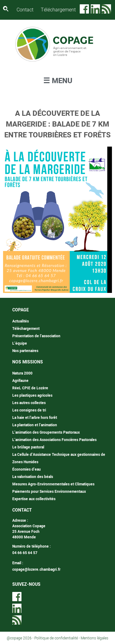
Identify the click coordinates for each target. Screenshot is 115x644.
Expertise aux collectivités (34, 499)
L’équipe (20, 343)
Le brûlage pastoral (28, 447)
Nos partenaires (25, 351)
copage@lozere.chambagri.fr (36, 569)
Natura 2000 (22, 373)
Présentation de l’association (36, 336)
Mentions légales (94, 638)
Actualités (21, 321)
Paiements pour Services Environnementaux (49, 492)
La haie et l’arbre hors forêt (35, 418)
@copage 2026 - (21, 638)
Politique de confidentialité (56, 638)
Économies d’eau (27, 469)
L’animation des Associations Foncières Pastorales (54, 440)
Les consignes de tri (29, 410)
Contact (25, 10)
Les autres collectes (29, 403)
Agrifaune (20, 381)
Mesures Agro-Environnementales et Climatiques (53, 484)
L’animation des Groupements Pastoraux (46, 432)
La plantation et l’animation (35, 425)
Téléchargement (58, 10)
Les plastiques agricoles (32, 395)
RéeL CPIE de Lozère (30, 388)
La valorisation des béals (33, 477)
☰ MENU (58, 81)
